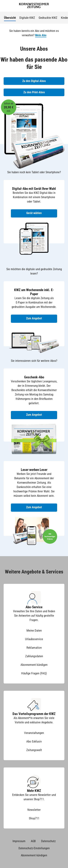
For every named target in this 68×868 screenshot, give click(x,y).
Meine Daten (34, 630)
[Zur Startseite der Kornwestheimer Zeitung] (34, 6)
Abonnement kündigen (34, 665)
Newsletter (34, 810)
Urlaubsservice (34, 639)
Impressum (19, 841)
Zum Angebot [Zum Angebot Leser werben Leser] (34, 507)
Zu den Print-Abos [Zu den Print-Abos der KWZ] (34, 92)
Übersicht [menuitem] (10, 18)
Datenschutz (48, 841)
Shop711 (34, 818)
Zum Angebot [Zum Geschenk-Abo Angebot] (34, 415)
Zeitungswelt (34, 750)
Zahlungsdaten (34, 656)
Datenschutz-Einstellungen (34, 848)
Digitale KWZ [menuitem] (27, 18)
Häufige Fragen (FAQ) (34, 673)
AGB (33, 841)
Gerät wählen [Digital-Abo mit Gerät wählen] (34, 213)
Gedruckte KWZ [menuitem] (48, 18)
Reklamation (34, 648)
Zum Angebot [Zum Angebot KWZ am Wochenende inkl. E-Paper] (34, 318)
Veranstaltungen (34, 733)
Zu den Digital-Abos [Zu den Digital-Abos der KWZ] (34, 81)
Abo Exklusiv (34, 741)
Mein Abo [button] (41, 35)
